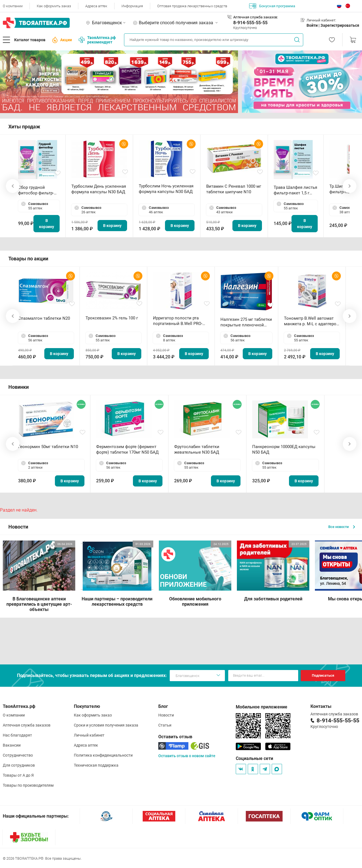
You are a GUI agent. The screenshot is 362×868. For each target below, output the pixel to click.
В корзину (47, 224)
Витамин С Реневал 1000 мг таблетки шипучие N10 (234, 189)
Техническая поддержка (96, 765)
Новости (166, 715)
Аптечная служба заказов (27, 725)
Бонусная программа (272, 6)
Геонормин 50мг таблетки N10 (48, 447)
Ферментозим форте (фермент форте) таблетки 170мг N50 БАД (127, 449)
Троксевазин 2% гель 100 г (112, 318)
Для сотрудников (19, 765)
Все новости (342, 527)
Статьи (165, 725)
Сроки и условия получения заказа (106, 725)
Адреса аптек (96, 6)
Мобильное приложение (262, 707)
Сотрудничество (18, 755)
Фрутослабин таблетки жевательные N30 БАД (197, 449)
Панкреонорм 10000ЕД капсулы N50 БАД (284, 449)
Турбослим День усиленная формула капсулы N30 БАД (99, 189)
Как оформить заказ (54, 6)
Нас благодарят (17, 735)
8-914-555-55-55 (250, 23)
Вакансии (12, 745)
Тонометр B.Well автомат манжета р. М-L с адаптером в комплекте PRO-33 (312, 321)
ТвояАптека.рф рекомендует (97, 40)
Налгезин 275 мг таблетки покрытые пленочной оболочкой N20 (246, 322)
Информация (132, 6)
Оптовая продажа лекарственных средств (192, 6)
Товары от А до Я (18, 775)
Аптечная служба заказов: (256, 17)
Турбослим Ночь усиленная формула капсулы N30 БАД (166, 189)
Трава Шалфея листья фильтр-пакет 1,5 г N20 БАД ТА (295, 190)
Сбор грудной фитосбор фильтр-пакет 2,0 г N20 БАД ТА (37, 190)
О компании (13, 6)
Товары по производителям (28, 785)
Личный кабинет (89, 735)
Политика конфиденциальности (103, 755)
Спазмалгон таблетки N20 (44, 318)
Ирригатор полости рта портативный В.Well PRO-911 (178, 321)
